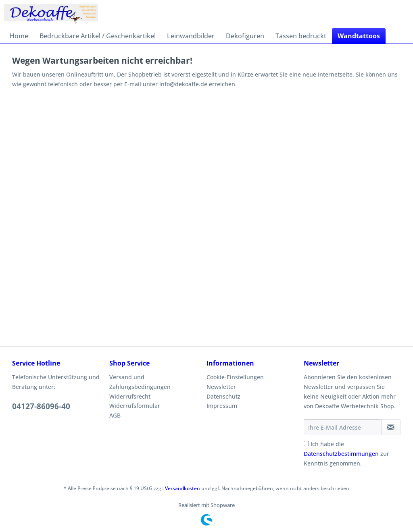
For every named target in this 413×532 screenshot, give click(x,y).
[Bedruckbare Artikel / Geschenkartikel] (98, 36)
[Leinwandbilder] (191, 36)
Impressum (222, 406)
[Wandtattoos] (359, 36)
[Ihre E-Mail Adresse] (343, 427)
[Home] (19, 36)
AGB (115, 415)
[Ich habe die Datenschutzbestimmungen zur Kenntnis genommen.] (306, 444)
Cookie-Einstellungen (235, 377)
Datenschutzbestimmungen (341, 454)
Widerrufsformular (135, 406)
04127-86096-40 (41, 406)
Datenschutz (223, 396)
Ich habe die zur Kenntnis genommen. (346, 454)
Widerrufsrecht (130, 396)
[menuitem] (19, 36)
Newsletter (221, 387)
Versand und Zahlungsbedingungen (140, 382)
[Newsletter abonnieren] (391, 427)
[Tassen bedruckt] (301, 36)
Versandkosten (183, 488)
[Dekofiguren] (245, 36)
